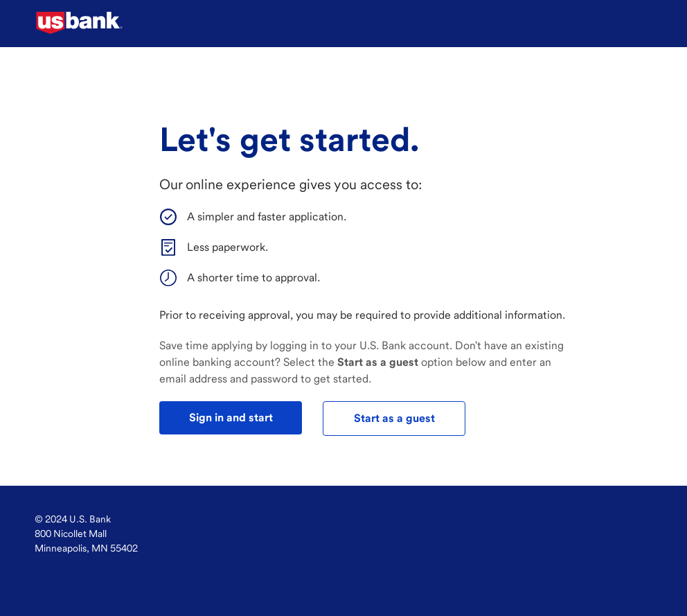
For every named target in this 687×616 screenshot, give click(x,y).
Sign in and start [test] (231, 417)
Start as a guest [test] (394, 418)
